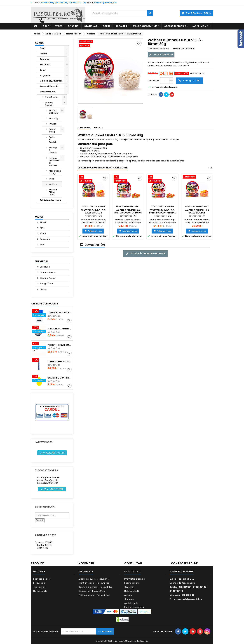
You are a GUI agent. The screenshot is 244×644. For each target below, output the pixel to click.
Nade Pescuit (52, 97)
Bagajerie (121, 26)
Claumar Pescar (48, 272)
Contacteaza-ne (184, 563)
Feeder (58, 26)
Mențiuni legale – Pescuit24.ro (94, 583)
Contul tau (133, 563)
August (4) (43, 548)
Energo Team (46, 284)
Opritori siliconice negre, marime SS (60, 312)
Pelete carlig (52, 130)
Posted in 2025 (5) (44, 542)
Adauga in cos (189, 80)
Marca (176, 49)
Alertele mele (131, 603)
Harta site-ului (40, 591)
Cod (150, 49)
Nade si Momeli (201, 26)
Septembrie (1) (45, 545)
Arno (42, 228)
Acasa (39, 43)
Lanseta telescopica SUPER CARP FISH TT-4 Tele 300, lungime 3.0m (60, 361)
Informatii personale (135, 579)
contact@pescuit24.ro (106, 3)
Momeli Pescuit (49, 104)
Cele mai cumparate (44, 304)
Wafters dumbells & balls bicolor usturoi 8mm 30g (128, 213)
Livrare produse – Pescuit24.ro (94, 579)
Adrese (128, 595)
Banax (43, 233)
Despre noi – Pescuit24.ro (92, 591)
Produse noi (39, 583)
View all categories (52, 489)
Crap (46, 26)
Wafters (53, 184)
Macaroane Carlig (55, 172)
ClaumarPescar (48, 278)
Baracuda (45, 239)
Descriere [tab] (84, 128)
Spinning (73, 26)
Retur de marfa (132, 583)
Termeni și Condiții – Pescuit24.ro (96, 587)
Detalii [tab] (99, 128)
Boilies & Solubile (53, 140)
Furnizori (41, 261)
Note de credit (132, 591)
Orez (52, 179)
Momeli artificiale (54, 112)
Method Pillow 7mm (53, 192)
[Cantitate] (165, 81)
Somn (106, 26)
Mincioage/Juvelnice (146, 26)
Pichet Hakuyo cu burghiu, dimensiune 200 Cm (60, 345)
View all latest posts (52, 453)
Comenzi (129, 587)
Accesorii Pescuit (175, 26)
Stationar (91, 26)
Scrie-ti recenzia (161, 55)
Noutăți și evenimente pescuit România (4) (48, 479)
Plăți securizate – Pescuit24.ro (94, 595)
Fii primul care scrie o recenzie (145, 253)
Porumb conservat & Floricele (54, 162)
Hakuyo (43, 289)
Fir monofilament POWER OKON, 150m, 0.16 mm (60, 329)
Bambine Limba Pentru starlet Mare (60, 378)
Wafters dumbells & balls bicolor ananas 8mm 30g (163, 213)
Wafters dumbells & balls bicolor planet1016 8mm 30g (93, 213)
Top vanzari (39, 587)
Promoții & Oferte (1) (47, 483)
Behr (42, 245)
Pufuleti (53, 124)
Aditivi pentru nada (50, 200)
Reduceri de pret (42, 579)
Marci (39, 217)
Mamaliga (54, 118)
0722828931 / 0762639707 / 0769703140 (61, 3)
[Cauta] (122, 13)
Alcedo (43, 222)
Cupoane (129, 599)
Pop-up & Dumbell (53, 150)
